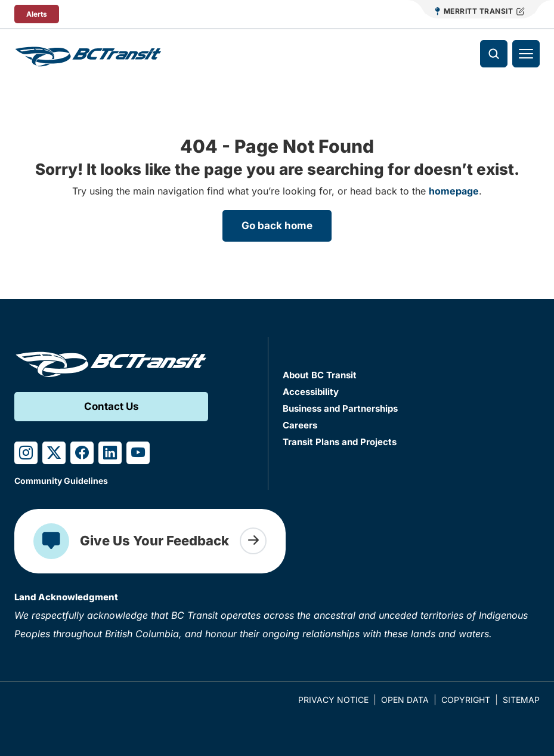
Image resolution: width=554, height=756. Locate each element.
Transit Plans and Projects (340, 442)
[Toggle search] (494, 54)
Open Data (405, 700)
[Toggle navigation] (526, 54)
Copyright (466, 700)
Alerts (37, 14)
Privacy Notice (333, 700)
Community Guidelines (61, 481)
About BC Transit (320, 375)
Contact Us (112, 406)
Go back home (277, 226)
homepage (454, 191)
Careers (300, 425)
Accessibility (311, 392)
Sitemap (521, 700)
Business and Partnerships (340, 408)
